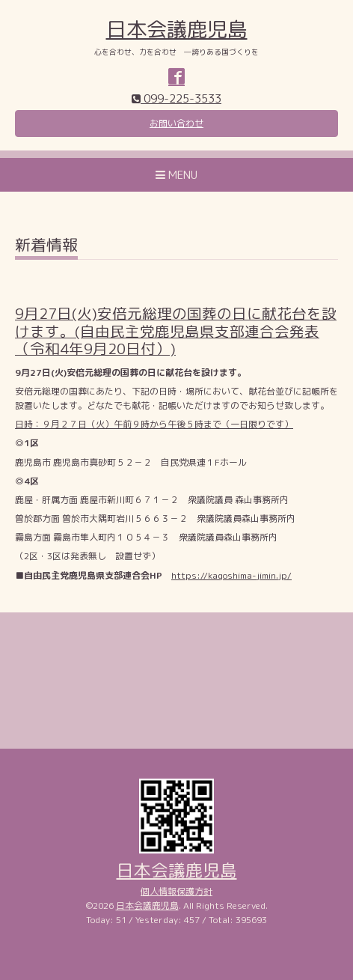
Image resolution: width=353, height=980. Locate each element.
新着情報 (46, 247)
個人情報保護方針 (176, 891)
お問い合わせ (176, 123)
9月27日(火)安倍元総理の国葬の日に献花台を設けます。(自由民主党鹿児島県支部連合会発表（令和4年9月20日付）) (176, 331)
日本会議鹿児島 (177, 29)
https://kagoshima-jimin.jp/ (231, 575)
